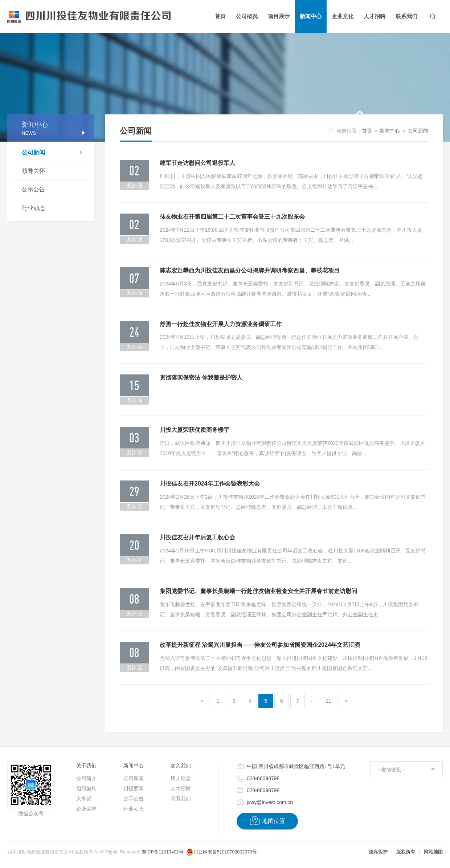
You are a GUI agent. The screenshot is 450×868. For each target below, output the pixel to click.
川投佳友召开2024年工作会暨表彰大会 (210, 484)
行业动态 (33, 208)
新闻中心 (390, 131)
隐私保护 (378, 852)
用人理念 (181, 778)
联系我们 (181, 799)
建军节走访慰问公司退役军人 (197, 163)
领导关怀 (33, 171)
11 (328, 701)
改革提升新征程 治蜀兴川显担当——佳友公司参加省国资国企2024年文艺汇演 (260, 645)
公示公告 (33, 189)
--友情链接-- (391, 770)
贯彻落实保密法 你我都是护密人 (201, 378)
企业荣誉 (86, 809)
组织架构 (86, 788)
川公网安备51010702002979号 (225, 852)
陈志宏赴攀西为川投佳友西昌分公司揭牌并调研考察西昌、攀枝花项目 (250, 270)
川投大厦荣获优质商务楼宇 (195, 430)
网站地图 (433, 852)
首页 (367, 131)
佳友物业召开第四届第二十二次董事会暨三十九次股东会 (232, 217)
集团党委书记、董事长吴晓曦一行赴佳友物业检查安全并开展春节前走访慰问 (258, 591)
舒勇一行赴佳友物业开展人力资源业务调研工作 (221, 324)
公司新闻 (54, 153)
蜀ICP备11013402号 (162, 852)
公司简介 (86, 778)
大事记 (84, 799)
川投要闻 (134, 788)
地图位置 (267, 821)
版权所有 (406, 852)
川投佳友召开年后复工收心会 (197, 537)
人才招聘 (181, 788)
